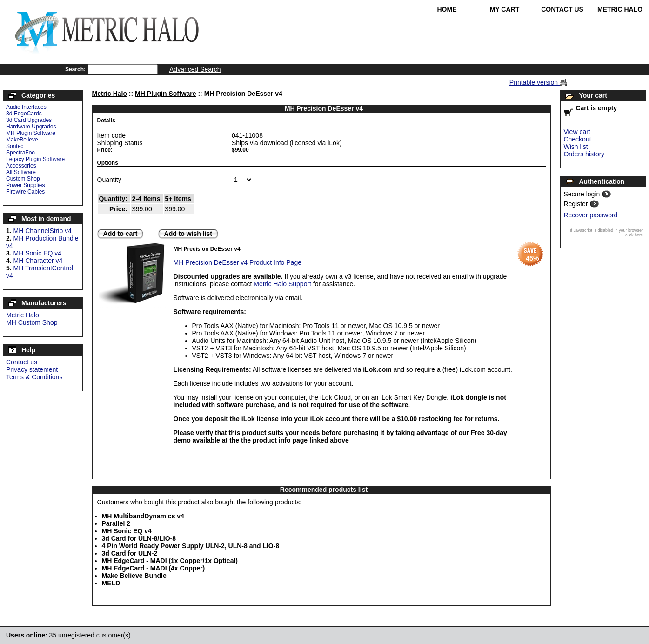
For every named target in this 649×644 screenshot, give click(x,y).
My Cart (505, 9)
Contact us (22, 362)
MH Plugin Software (31, 133)
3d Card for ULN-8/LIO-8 (139, 538)
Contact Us (562, 9)
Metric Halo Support (282, 284)
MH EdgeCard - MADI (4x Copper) (154, 568)
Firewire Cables (25, 192)
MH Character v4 (38, 261)
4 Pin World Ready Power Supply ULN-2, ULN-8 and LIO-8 (191, 546)
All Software (21, 172)
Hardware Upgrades (31, 127)
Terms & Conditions (34, 377)
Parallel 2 (116, 523)
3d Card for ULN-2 (130, 553)
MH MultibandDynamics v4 (143, 516)
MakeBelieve (22, 140)
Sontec (15, 146)
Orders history (584, 154)
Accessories (21, 166)
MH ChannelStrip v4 (43, 231)
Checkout (577, 139)
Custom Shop (23, 179)
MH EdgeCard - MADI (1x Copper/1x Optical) (170, 561)
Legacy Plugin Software (35, 159)
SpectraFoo (20, 153)
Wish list (575, 147)
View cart (577, 132)
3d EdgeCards (24, 114)
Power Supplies (25, 185)
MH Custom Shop (32, 322)
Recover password (590, 215)
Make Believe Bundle (134, 576)
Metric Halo (620, 9)
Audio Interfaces (26, 107)
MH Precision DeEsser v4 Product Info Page (238, 262)
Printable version (535, 82)
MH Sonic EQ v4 (37, 253)
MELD (111, 583)
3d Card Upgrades (29, 120)
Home (447, 9)
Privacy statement (32, 369)
